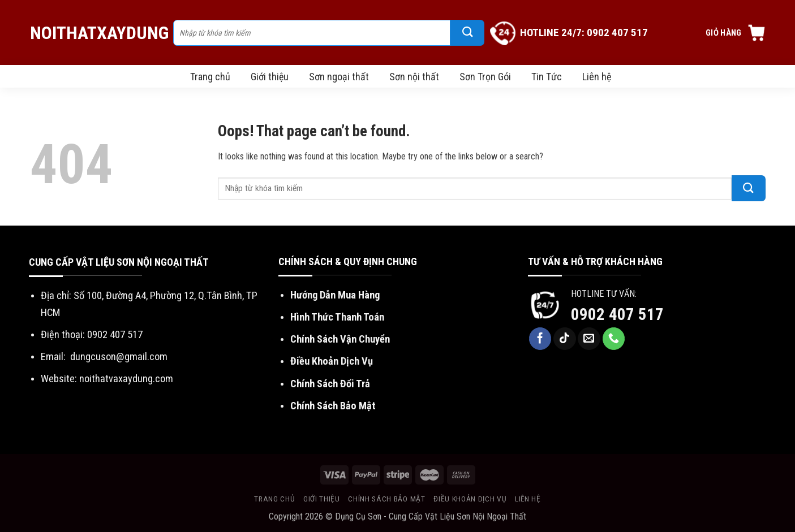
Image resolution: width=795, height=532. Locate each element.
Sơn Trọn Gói (485, 77)
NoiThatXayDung (96, 33)
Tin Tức (547, 77)
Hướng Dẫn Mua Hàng (335, 295)
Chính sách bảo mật (386, 499)
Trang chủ (210, 77)
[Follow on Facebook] (540, 339)
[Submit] (467, 33)
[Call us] (614, 339)
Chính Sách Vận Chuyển (340, 339)
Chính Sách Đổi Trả (330, 384)
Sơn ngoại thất (339, 77)
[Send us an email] (589, 339)
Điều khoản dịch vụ (470, 499)
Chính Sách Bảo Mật (333, 406)
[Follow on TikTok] (565, 339)
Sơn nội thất (414, 77)
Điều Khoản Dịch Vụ (332, 361)
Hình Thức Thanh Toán (337, 317)
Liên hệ (597, 77)
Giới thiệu (270, 77)
